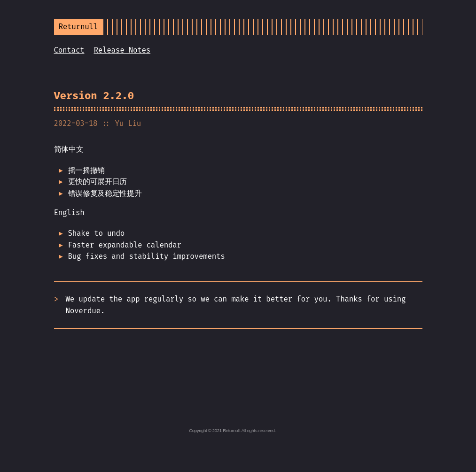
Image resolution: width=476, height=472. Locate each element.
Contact (69, 50)
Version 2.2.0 (94, 96)
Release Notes (122, 50)
